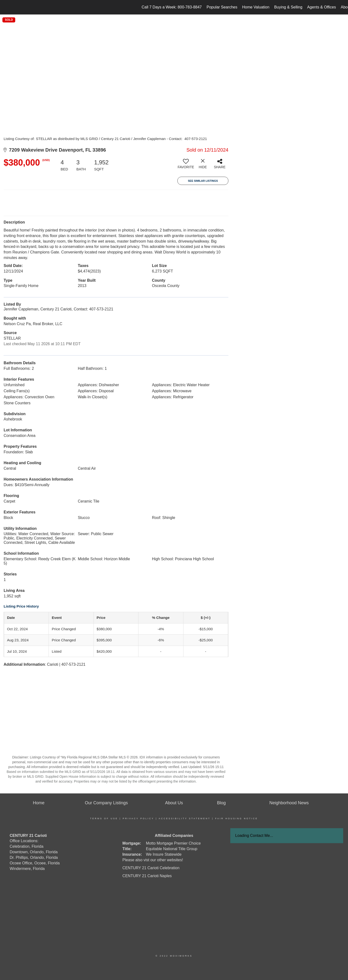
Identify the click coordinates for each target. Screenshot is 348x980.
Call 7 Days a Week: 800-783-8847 (172, 7)
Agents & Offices (322, 7)
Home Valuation (256, 7)
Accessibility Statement (185, 819)
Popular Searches (222, 7)
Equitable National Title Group (172, 849)
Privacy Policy (138, 819)
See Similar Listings (203, 181)
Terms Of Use (104, 819)
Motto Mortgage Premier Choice (173, 843)
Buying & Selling (288, 7)
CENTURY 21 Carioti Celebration (151, 868)
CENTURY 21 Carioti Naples (147, 876)
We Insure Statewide (164, 854)
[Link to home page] (6, 7)
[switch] (186, 166)
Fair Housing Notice (236, 819)
